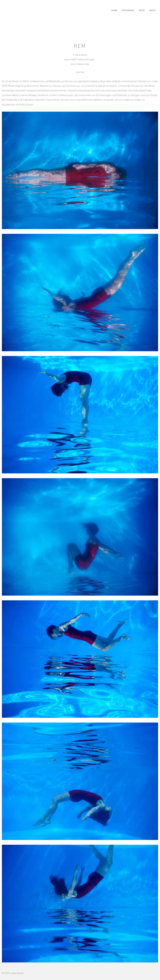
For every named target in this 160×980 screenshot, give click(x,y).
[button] (128, 10)
